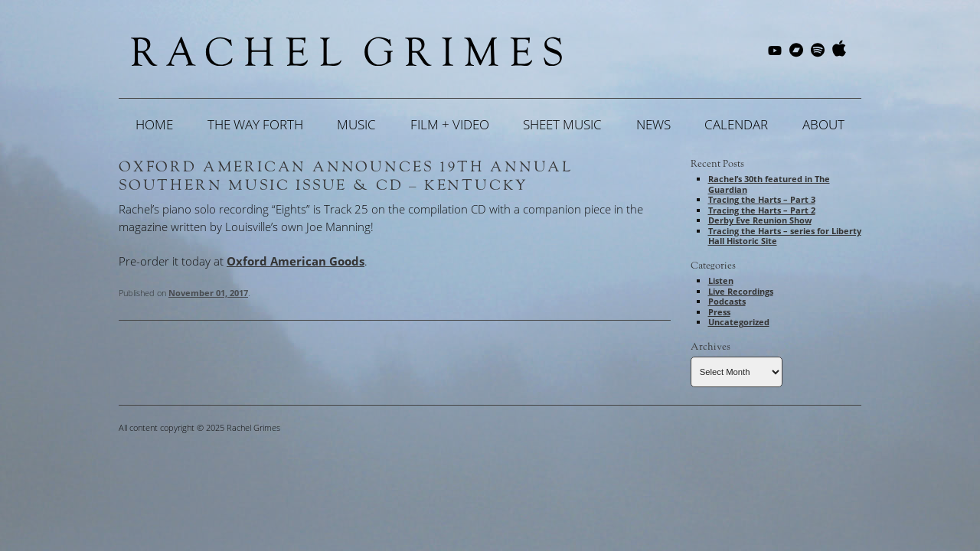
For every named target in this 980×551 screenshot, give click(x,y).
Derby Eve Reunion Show (760, 220)
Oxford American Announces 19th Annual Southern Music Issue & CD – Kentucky (346, 176)
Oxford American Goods (296, 261)
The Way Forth (255, 124)
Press (719, 312)
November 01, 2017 (208, 293)
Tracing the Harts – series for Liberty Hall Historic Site (785, 236)
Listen (721, 280)
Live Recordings (741, 291)
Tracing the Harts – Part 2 (762, 210)
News (653, 124)
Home (154, 124)
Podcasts (727, 301)
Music (356, 124)
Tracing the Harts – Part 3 (762, 199)
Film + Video (450, 124)
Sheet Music (562, 124)
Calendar (736, 124)
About (823, 124)
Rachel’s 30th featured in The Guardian (769, 184)
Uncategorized (739, 322)
